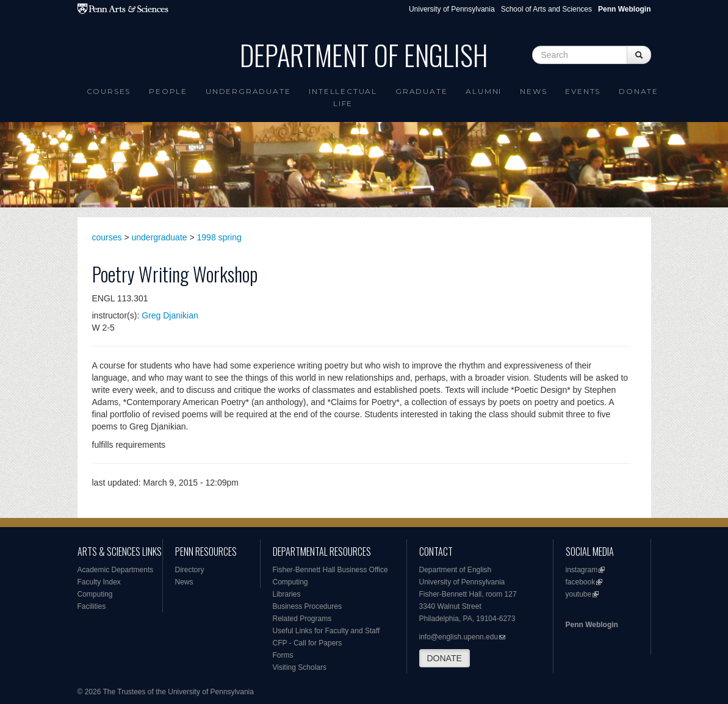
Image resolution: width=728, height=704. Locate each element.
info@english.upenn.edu (459, 637)
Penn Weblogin (592, 625)
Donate (639, 91)
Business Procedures (307, 606)
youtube (579, 594)
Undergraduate (248, 91)
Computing (95, 594)
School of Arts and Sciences (546, 9)
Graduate (421, 91)
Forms (283, 655)
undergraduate (160, 237)
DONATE (445, 658)
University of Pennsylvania (452, 9)
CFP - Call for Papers (308, 643)
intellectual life (343, 97)
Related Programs (302, 619)
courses (107, 237)
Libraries (287, 594)
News (533, 91)
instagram (582, 570)
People (168, 91)
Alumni (484, 91)
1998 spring (219, 237)
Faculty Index (99, 582)
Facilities (92, 606)
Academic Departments (116, 570)
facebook (581, 582)
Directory (190, 570)
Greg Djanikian (170, 315)
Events (583, 91)
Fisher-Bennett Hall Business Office (330, 570)
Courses (109, 91)
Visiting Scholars (300, 667)
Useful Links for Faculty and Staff (326, 631)
